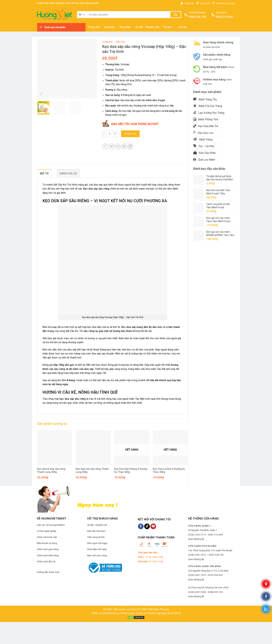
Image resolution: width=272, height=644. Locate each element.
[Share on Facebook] (105, 146)
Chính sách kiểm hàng (48, 555)
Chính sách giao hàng (48, 549)
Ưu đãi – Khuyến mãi (147, 27)
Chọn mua (130, 134)
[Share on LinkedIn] (130, 146)
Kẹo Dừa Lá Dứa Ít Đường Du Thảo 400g (169, 471)
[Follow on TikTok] (147, 526)
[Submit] (175, 15)
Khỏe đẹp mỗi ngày (97, 549)
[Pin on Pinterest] (124, 146)
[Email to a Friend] (118, 146)
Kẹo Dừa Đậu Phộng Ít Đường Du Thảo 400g (131, 471)
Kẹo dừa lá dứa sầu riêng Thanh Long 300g (51, 471)
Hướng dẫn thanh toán (48, 572)
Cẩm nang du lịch (96, 537)
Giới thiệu (109, 27)
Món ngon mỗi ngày (97, 543)
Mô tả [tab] (44, 173)
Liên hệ (182, 27)
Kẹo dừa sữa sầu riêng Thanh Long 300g (92, 471)
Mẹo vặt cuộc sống (97, 555)
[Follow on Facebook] (141, 526)
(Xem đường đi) (196, 539)
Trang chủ (94, 27)
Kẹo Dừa (120, 42)
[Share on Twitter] (111, 146)
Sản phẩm (125, 27)
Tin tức (169, 27)
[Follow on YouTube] (153, 526)
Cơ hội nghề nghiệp (47, 531)
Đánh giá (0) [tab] (68, 173)
